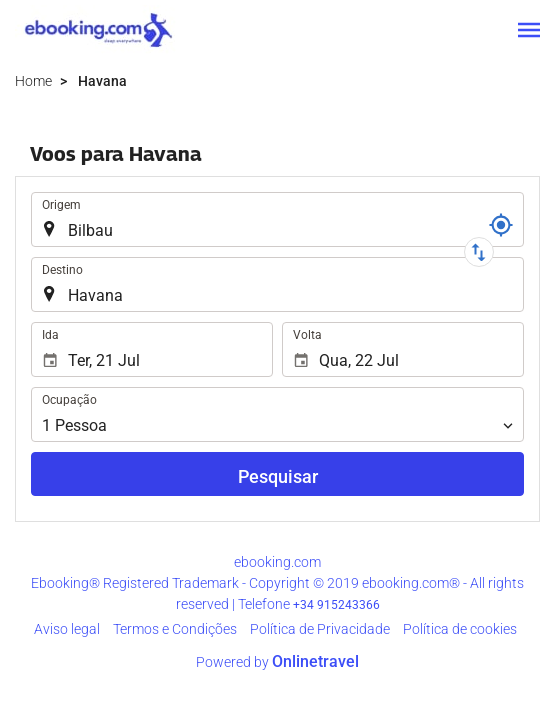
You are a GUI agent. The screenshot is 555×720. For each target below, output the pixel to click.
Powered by (277, 662)
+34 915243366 (336, 605)
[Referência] (501, 225)
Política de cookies (460, 629)
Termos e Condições (175, 629)
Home (33, 81)
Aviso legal (67, 629)
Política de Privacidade (320, 629)
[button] (529, 30)
